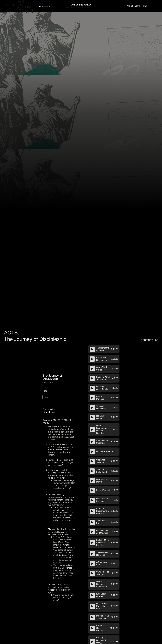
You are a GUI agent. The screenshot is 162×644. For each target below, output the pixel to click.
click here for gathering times (81, 7)
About (130, 6)
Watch (138, 6)
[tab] (57, 411)
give (145, 6)
